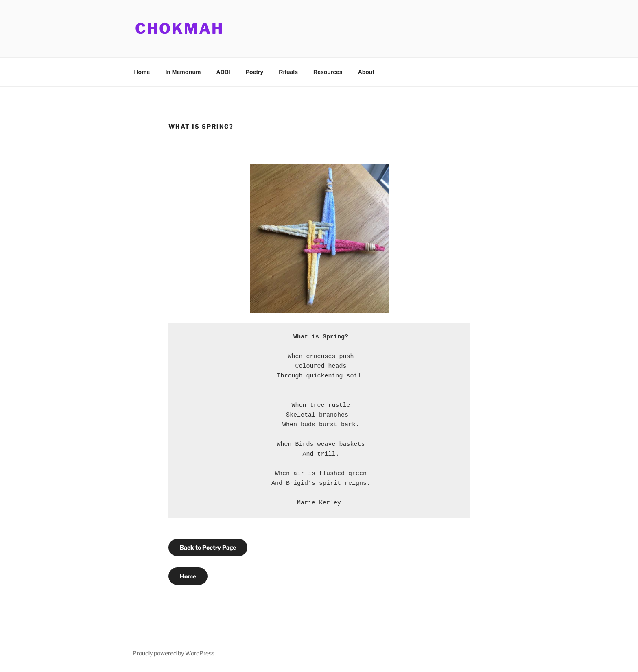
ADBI (223, 72)
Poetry (255, 72)
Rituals (288, 72)
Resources (328, 72)
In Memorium (183, 72)
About (366, 72)
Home (142, 72)
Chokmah (179, 28)
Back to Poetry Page (208, 547)
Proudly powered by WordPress (174, 653)
